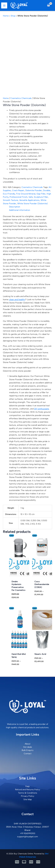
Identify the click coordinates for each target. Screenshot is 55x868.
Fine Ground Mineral (26, 194)
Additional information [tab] (20, 210)
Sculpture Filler (41, 197)
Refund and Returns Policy (28, 790)
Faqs (27, 786)
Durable (47, 190)
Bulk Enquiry (28, 750)
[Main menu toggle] (4, 5)
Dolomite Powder (34, 190)
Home (6, 16)
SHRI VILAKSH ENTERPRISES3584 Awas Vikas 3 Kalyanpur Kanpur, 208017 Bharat (27, 827)
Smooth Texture (10, 200)
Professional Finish (18, 197)
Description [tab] (15, 207)
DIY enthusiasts (42, 409)
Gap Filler (41, 194)
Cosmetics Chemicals (21, 98)
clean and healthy (17, 300)
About (28, 744)
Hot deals (28, 747)
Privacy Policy (28, 796)
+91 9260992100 (28, 833)
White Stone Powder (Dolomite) (33, 204)
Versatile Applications (29, 200)
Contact (28, 754)
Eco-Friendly (9, 194)
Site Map (28, 799)
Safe (31, 197)
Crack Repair (18, 190)
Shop (13, 16)
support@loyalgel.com (28, 837)
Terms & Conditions (28, 793)
